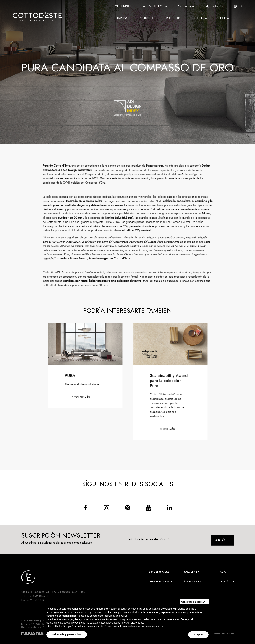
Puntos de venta (155, 6)
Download (192, 572)
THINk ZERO (115, 222)
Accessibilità (219, 634)
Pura (49, 166)
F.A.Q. (223, 572)
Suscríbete (222, 540)
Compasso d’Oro (98, 183)
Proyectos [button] (173, 18)
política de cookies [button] (117, 616)
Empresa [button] (122, 18)
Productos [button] (147, 18)
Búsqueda (214, 6)
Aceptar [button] (198, 634)
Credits (231, 634)
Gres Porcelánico (161, 581)
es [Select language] (238, 6)
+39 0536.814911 (37, 596)
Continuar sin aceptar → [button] (194, 602)
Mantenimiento (195, 581)
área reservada (159, 572)
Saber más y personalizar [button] (67, 634)
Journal (225, 18)
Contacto (123, 6)
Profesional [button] (200, 18)
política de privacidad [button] (160, 609)
